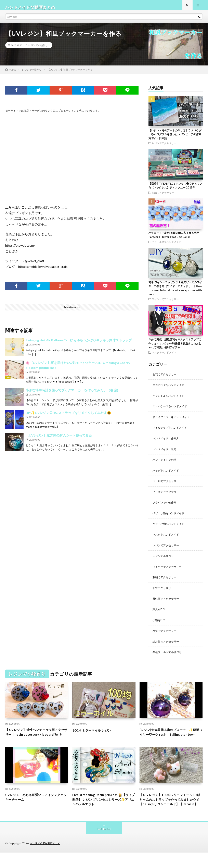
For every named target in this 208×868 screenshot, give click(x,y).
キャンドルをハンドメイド (170, 399)
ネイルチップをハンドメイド (171, 431)
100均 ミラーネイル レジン (95, 731)
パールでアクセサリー (167, 484)
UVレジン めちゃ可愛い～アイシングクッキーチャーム (36, 806)
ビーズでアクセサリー (167, 494)
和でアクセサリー (164, 590)
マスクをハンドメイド (164, 356)
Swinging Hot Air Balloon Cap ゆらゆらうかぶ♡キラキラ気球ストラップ (79, 344)
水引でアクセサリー (165, 632)
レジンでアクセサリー (164, 147)
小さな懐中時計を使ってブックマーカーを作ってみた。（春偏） (73, 394)
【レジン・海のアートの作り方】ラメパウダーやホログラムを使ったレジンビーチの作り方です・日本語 (175, 138)
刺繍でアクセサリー (163, 196)
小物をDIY (159, 621)
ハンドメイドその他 (165, 463)
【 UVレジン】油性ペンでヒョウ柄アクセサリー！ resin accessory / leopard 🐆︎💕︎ (37, 737)
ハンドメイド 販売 (165, 452)
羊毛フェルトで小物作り (168, 653)
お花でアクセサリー (165, 378)
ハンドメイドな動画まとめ (46, 859)
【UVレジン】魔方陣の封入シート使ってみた (59, 439)
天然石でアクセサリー (167, 600)
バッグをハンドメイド (167, 473)
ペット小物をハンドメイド (167, 246)
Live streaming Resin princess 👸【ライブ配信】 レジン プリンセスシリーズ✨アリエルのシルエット (103, 808)
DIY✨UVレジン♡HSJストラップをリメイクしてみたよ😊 (68, 417)
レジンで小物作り (38, 49)
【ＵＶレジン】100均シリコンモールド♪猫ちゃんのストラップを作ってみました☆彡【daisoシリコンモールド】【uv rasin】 (171, 811)
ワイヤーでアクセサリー (165, 303)
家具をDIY (159, 611)
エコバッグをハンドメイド (170, 389)
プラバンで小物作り (165, 505)
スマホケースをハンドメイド (171, 410)
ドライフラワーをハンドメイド (172, 420)
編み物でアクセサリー (167, 642)
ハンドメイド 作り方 (167, 442)
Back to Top (104, 845)
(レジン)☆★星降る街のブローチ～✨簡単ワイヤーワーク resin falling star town (171, 737)
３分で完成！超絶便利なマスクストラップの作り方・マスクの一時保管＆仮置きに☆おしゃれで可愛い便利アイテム (175, 347)
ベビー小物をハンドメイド (170, 516)
